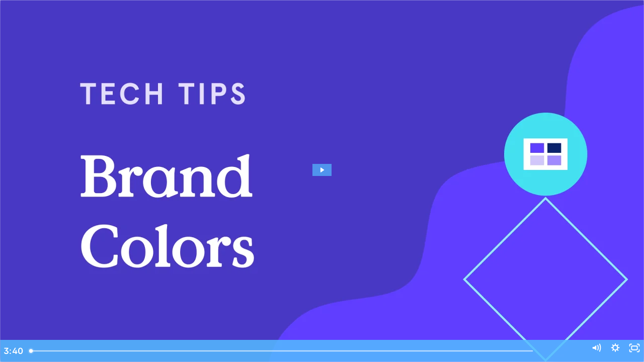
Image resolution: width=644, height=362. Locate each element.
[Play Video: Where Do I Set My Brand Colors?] (322, 170)
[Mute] (579, 351)
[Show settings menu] (605, 351)
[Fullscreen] (631, 351)
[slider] (308, 351)
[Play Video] (13, 351)
